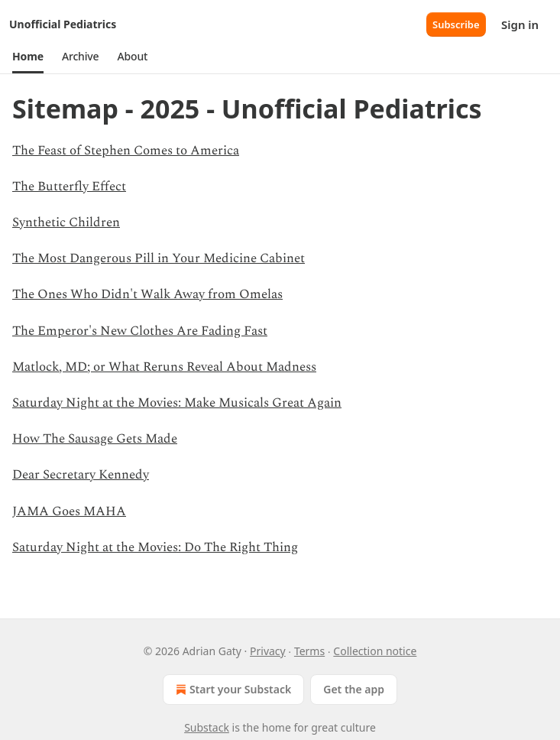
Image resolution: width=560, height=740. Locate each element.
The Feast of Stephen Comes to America (126, 151)
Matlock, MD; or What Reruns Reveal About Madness (164, 367)
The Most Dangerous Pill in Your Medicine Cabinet (159, 258)
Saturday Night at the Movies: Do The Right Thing (155, 547)
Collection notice (375, 651)
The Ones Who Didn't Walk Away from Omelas (147, 294)
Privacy (268, 651)
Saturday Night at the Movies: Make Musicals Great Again (177, 403)
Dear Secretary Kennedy (81, 475)
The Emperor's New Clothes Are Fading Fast (140, 331)
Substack (207, 727)
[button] (28, 57)
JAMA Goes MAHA (69, 511)
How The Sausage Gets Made (95, 439)
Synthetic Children (66, 222)
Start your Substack (232, 690)
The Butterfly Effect (69, 187)
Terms (309, 651)
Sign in (520, 24)
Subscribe (456, 24)
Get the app (354, 689)
